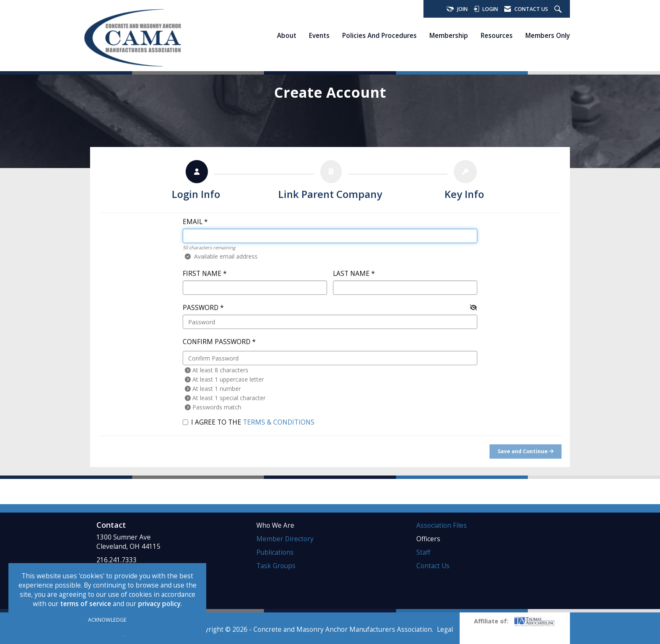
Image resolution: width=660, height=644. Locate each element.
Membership (449, 35)
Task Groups (276, 566)
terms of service (86, 604)
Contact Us (433, 566)
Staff (423, 552)
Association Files (442, 525)
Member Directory (285, 539)
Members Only (548, 35)
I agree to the (249, 422)
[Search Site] (559, 9)
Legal (445, 629)
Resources (497, 35)
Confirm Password (217, 342)
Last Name (351, 274)
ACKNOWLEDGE (107, 620)
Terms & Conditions (279, 422)
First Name (202, 274)
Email (193, 222)
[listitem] (196, 182)
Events (319, 35)
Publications (275, 552)
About (287, 35)
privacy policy (159, 604)
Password (201, 308)
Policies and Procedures (379, 35)
